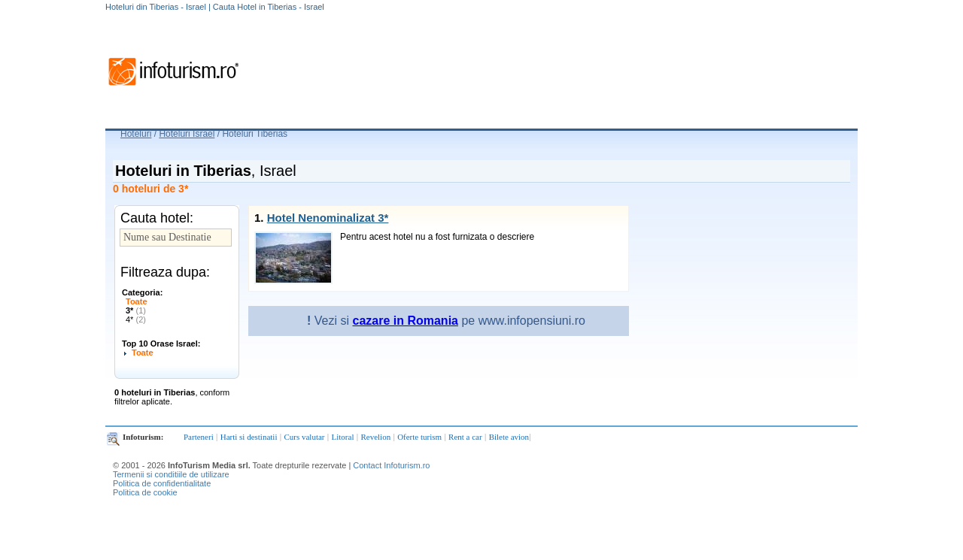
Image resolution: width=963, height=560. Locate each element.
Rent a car (465, 437)
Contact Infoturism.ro (391, 465)
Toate (137, 301)
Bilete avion (509, 437)
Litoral (343, 437)
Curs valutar (304, 437)
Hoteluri (136, 134)
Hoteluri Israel (187, 134)
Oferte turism (419, 437)
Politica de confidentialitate (162, 483)
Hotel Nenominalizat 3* (328, 218)
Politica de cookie (145, 492)
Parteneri (199, 437)
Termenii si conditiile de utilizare (171, 474)
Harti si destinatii (249, 437)
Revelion (375, 437)
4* (136, 319)
